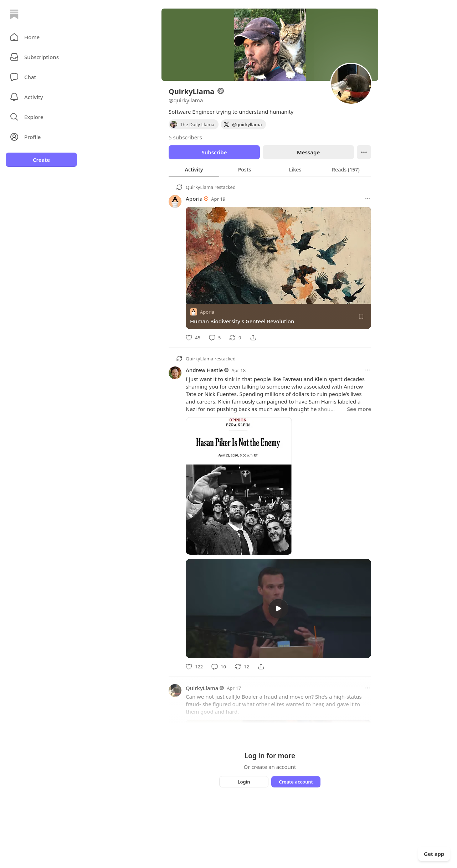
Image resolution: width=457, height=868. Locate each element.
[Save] (361, 317)
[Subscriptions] (41, 57)
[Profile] (41, 137)
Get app (434, 854)
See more (359, 409)
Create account (296, 782)
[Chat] (41, 77)
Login (244, 782)
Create (41, 160)
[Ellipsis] (364, 152)
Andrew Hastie (204, 370)
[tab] (194, 169)
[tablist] (270, 169)
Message (308, 152)
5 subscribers (185, 137)
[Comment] (215, 338)
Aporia (194, 199)
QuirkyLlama (199, 187)
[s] (278, 608)
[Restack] (235, 338)
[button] (41, 37)
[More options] (368, 199)
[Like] (193, 338)
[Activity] (41, 97)
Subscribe (214, 152)
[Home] (14, 14)
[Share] (253, 338)
